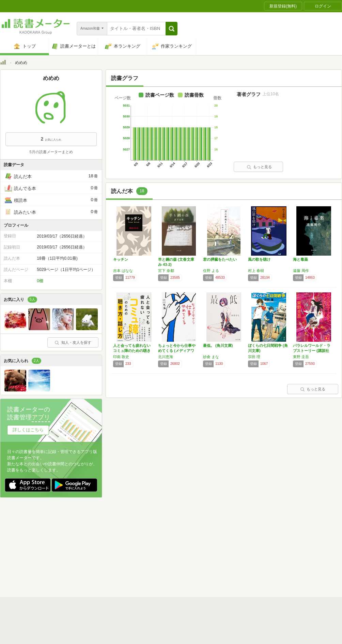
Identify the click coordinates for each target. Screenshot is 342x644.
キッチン (121, 259)
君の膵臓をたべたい (220, 259)
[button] (172, 29)
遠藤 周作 (301, 271)
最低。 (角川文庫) (218, 345)
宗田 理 (254, 357)
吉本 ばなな (123, 271)
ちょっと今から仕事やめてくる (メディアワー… (177, 351)
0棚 (40, 281)
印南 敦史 (121, 357)
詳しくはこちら (28, 430)
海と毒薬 (300, 259)
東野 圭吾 (301, 357)
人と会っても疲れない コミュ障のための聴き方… (134, 351)
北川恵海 (166, 357)
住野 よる (211, 271)
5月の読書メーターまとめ (51, 152)
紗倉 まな (211, 357)
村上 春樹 (256, 271)
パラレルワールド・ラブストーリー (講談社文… (312, 351)
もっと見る (259, 167)
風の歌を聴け (259, 259)
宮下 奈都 (166, 271)
